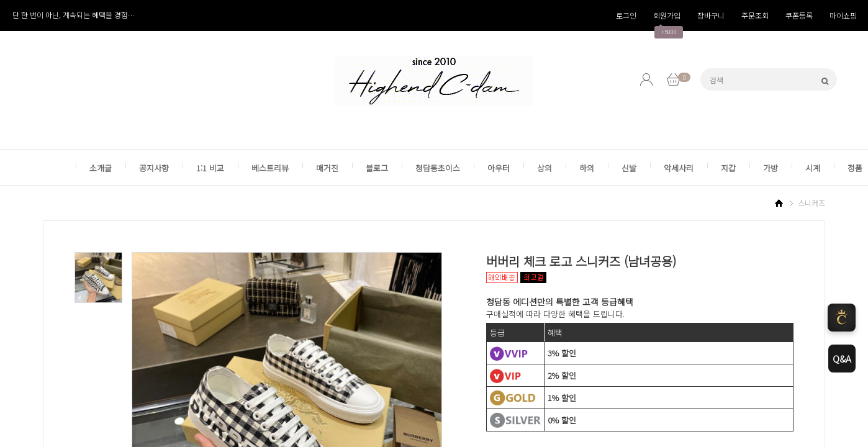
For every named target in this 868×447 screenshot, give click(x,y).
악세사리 (679, 168)
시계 (813, 168)
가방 (771, 168)
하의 (587, 168)
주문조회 (755, 15)
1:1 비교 (210, 168)
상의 (545, 168)
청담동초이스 (438, 168)
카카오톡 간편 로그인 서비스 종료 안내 (72, 15)
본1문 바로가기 (0, 0)
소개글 (101, 168)
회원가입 (667, 15)
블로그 (377, 168)
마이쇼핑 (843, 15)
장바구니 (711, 15)
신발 (629, 168)
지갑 (728, 168)
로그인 (626, 15)
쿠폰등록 (799, 15)
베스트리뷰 (270, 168)
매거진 (327, 168)
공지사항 (154, 168)
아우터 (499, 168)
